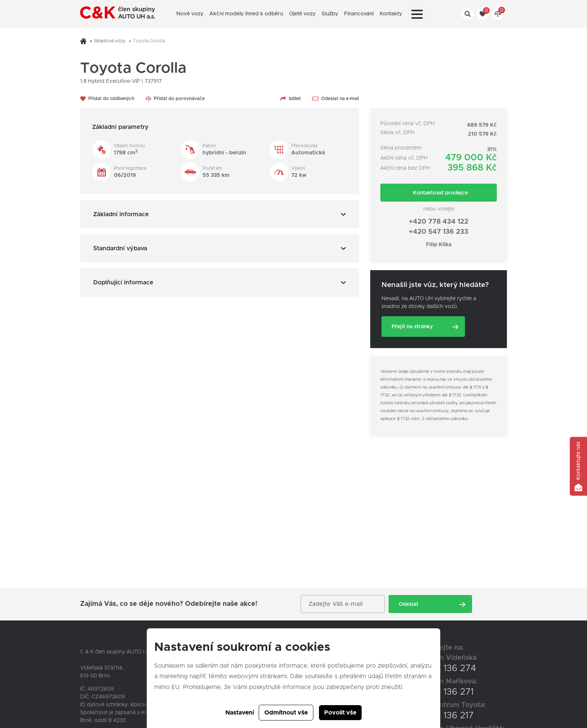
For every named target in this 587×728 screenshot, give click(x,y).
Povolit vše (340, 713)
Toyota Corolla (149, 41)
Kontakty (391, 14)
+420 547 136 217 (437, 716)
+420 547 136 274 (438, 668)
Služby (330, 14)
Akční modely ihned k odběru (246, 14)
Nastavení (240, 713)
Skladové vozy (110, 41)
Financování (359, 14)
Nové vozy (190, 14)
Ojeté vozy (302, 14)
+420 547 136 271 (437, 692)
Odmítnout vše (286, 713)
